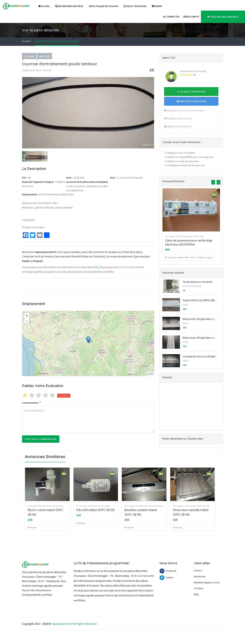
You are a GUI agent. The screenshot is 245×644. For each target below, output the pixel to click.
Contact (198, 570)
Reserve (90, 624)
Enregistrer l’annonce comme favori (184, 110)
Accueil (44, 6)
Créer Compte (191, 17)
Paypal (38, 261)
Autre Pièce (92, 506)
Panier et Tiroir (203, 506)
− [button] (27, 321)
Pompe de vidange (194, 236)
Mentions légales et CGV (207, 582)
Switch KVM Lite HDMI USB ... (200, 300)
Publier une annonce (223, 17)
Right (80, 624)
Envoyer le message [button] (191, 101)
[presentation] (213, 182)
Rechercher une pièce (69, 6)
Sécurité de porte (156, 506)
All (74, 624)
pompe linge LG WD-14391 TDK (185, 240)
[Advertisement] (191, 406)
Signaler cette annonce (178, 126)
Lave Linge (45, 56)
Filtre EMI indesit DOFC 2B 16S (95, 510)
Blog (196, 594)
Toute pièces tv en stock (198, 282)
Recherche (200, 576)
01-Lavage (29, 56)
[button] (159, 17)
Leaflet (151, 374)
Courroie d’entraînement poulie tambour (57, 41)
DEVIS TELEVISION (135, 6)
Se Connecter (171, 17)
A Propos (199, 588)
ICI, (97, 267)
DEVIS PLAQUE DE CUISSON (103, 6)
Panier (157, 6)
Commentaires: (31, 403)
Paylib (26, 261)
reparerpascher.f (61, 624)
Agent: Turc (169, 58)
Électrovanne (44, 506)
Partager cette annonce (178, 118)
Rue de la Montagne (192, 286)
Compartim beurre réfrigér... (200, 356)
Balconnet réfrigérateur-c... (199, 319)
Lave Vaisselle (57, 506)
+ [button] (27, 316)
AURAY (185, 305)
